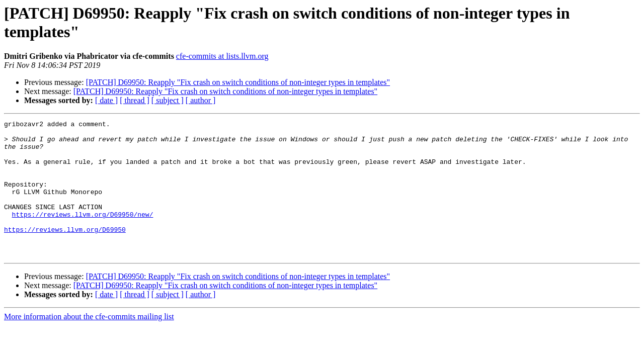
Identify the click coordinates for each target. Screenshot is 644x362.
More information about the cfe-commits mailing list (89, 344)
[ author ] (201, 100)
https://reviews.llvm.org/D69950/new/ (83, 234)
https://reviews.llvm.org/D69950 (65, 252)
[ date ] (106, 100)
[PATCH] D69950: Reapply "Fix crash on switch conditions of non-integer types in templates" (238, 82)
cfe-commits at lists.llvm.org (222, 56)
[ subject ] (168, 100)
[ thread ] (135, 100)
